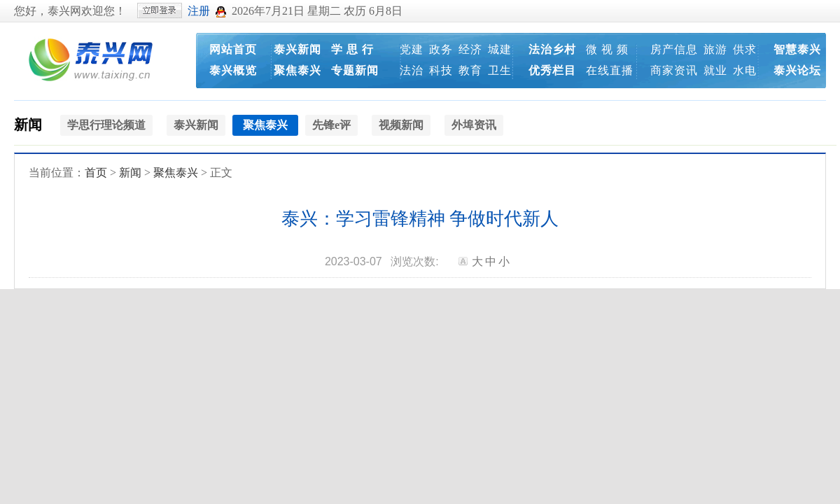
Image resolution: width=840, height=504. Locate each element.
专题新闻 (355, 70)
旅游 (715, 49)
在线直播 (610, 70)
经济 (470, 49)
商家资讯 (674, 70)
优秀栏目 (552, 70)
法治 (412, 70)
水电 (745, 70)
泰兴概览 (233, 70)
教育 (470, 70)
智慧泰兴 (797, 49)
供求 (745, 49)
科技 (441, 70)
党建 (412, 49)
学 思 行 (352, 49)
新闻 (28, 125)
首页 (96, 173)
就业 (715, 70)
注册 (199, 11)
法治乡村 (552, 49)
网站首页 (233, 49)
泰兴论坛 (797, 70)
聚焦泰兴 (297, 70)
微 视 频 (607, 49)
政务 (441, 49)
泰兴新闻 (297, 49)
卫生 (500, 70)
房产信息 (674, 49)
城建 (500, 49)
